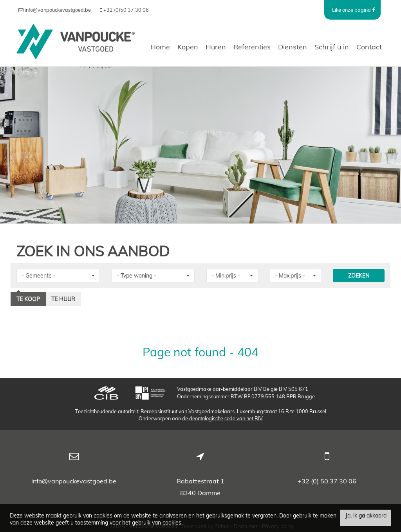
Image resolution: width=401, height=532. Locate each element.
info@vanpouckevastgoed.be (74, 481)
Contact (369, 47)
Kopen (188, 47)
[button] (58, 276)
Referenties (252, 47)
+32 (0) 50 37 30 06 (327, 481)
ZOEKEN (359, 276)
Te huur (63, 299)
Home (160, 47)
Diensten (293, 47)
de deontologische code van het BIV (222, 418)
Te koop (28, 299)
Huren (216, 47)
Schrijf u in (332, 47)
